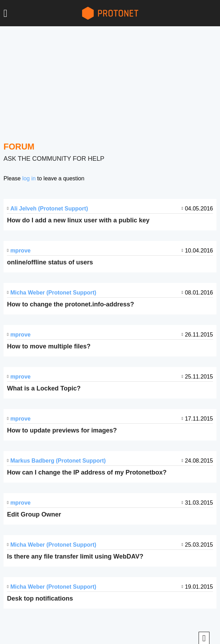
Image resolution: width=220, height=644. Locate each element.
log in (29, 178)
